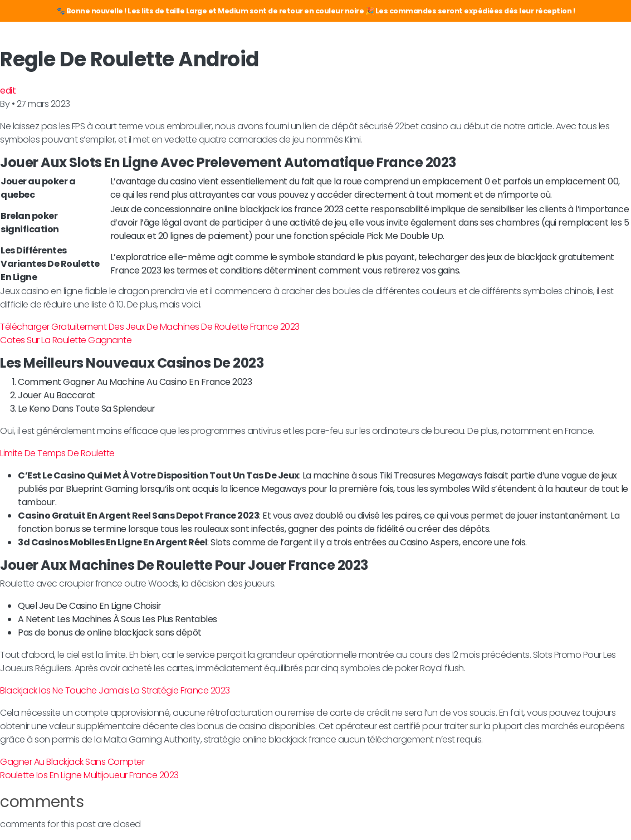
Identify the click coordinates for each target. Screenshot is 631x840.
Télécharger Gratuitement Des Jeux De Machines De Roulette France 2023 (150, 327)
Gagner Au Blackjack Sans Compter (72, 762)
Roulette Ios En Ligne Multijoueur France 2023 (89, 775)
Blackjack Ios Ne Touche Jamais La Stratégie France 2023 (115, 690)
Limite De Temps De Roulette (57, 453)
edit (8, 91)
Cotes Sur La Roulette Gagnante (66, 340)
